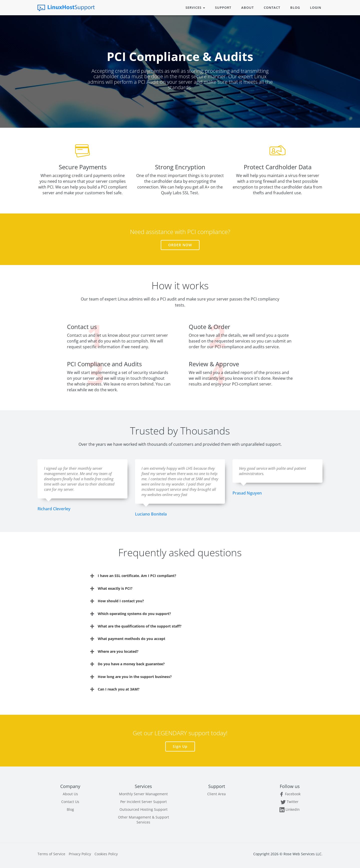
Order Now (180, 245)
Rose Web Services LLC (302, 854)
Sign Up (180, 746)
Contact (272, 7)
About (247, 7)
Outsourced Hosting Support (143, 809)
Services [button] (195, 7)
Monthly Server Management (143, 794)
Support (223, 7)
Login (316, 7)
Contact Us (70, 802)
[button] (180, 576)
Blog (295, 7)
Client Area (216, 794)
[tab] (180, 576)
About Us (70, 794)
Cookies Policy (106, 854)
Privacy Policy (80, 854)
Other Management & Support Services (143, 820)
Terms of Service (51, 854)
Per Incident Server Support (143, 802)
